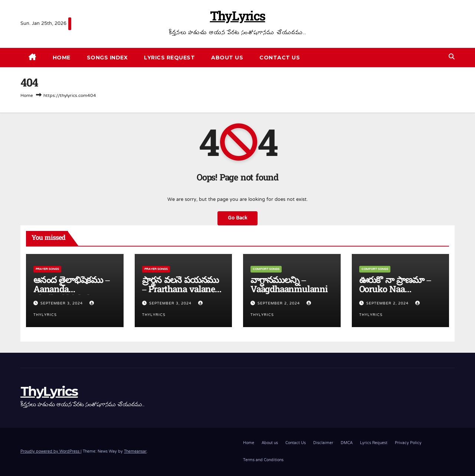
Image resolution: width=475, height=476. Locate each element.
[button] (452, 58)
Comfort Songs (266, 269)
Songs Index (107, 58)
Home (62, 58)
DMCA (347, 443)
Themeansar (135, 452)
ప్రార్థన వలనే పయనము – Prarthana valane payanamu (181, 290)
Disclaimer (323, 443)
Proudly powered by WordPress (50, 452)
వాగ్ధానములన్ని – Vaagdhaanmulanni (289, 286)
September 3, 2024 (62, 304)
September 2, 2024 (279, 304)
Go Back (237, 218)
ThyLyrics (238, 17)
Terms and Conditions (263, 460)
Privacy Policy (408, 443)
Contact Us (280, 58)
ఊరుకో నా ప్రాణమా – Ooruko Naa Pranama (395, 290)
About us (227, 58)
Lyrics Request (169, 58)
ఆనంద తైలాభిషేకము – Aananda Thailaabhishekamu (72, 290)
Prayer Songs (47, 269)
